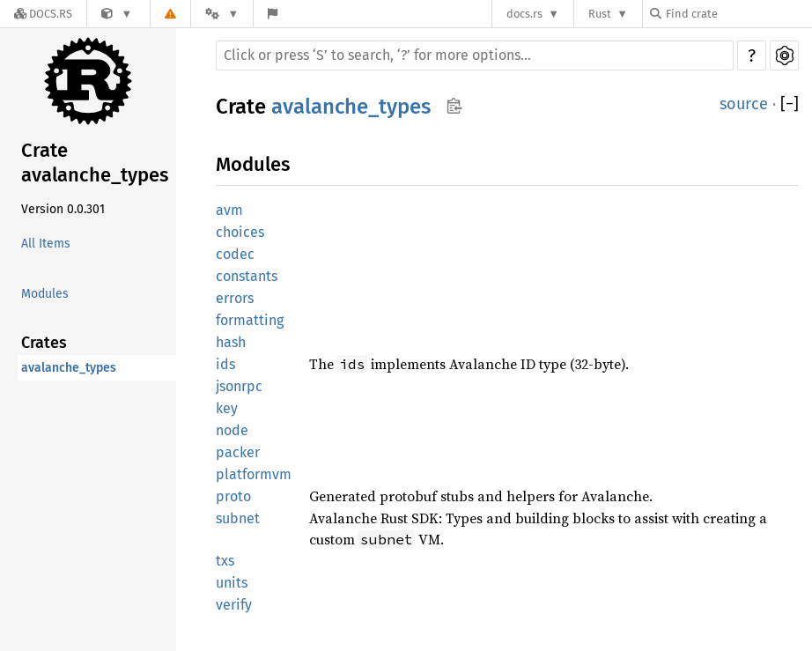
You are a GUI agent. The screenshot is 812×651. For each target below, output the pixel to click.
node (232, 430)
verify (234, 605)
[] (790, 104)
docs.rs (524, 14)
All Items (46, 244)
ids (225, 364)
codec (235, 254)
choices (240, 232)
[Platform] (222, 14)
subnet (238, 518)
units (232, 583)
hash (231, 342)
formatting (250, 320)
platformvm (254, 474)
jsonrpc (239, 386)
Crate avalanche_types (95, 163)
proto (233, 496)
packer (238, 452)
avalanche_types (69, 368)
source (744, 104)
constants (247, 276)
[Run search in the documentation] (475, 55)
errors (235, 298)
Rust (600, 14)
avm (229, 210)
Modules (45, 294)
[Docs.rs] (43, 14)
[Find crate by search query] (738, 14)
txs (225, 561)
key (227, 408)
